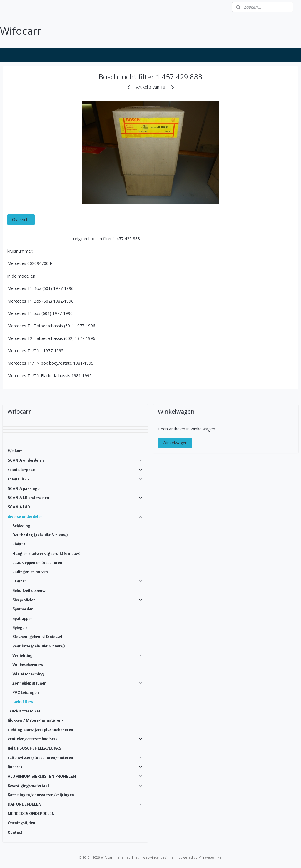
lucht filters (23, 702)
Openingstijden (21, 823)
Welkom (15, 451)
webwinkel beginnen (159, 857)
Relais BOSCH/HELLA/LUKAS (34, 748)
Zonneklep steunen (78, 683)
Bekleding (21, 526)
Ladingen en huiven (30, 572)
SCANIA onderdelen (75, 460)
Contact (15, 832)
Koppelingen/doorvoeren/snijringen (41, 795)
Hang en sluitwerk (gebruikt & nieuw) (46, 553)
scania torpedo (75, 470)
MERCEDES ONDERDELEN (31, 814)
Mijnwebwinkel (210, 857)
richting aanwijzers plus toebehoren (40, 730)
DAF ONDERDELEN (75, 804)
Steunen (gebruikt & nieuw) (37, 637)
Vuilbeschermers (28, 665)
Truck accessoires (24, 711)
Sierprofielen (78, 600)
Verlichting (78, 655)
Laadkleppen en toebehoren (37, 562)
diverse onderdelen (75, 516)
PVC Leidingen (26, 692)
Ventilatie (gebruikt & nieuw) (39, 646)
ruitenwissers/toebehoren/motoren (75, 757)
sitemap (124, 857)
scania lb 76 (75, 479)
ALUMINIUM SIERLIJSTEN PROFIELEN (75, 776)
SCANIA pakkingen (25, 488)
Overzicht (21, 219)
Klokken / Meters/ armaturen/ (36, 720)
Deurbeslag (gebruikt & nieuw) (40, 535)
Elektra (19, 544)
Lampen (78, 581)
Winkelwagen (175, 443)
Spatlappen (22, 618)
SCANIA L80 (19, 507)
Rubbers (75, 767)
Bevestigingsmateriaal (75, 786)
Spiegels (20, 627)
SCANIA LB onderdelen (75, 498)
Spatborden (23, 609)
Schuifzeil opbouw (29, 590)
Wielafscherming (28, 674)
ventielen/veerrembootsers (75, 739)
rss (137, 857)
